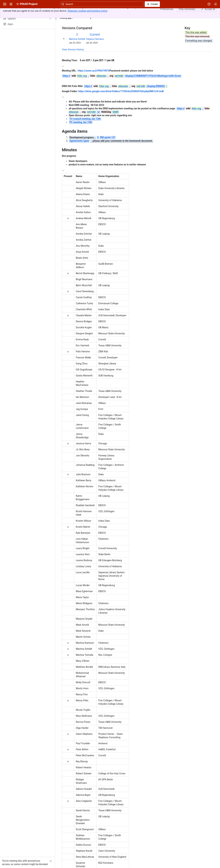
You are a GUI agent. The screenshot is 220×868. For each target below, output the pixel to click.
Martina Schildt (77, 39)
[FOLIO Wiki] (27, 4)
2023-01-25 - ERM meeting (92, 12)
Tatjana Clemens (95, 39)
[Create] (152, 4)
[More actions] (210, 13)
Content (66, 12)
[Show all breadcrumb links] (74, 12)
